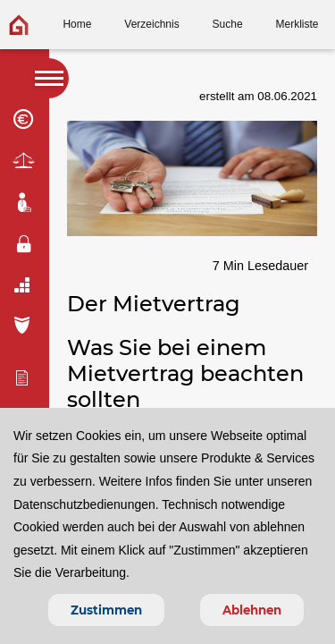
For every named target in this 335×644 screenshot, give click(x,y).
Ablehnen (252, 610)
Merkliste (297, 24)
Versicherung (25, 325)
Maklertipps (25, 203)
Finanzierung (25, 119)
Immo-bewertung (25, 377)
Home (77, 24)
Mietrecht (25, 161)
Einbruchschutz (25, 244)
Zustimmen (106, 610)
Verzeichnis (151, 24)
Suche (228, 24)
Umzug (25, 284)
